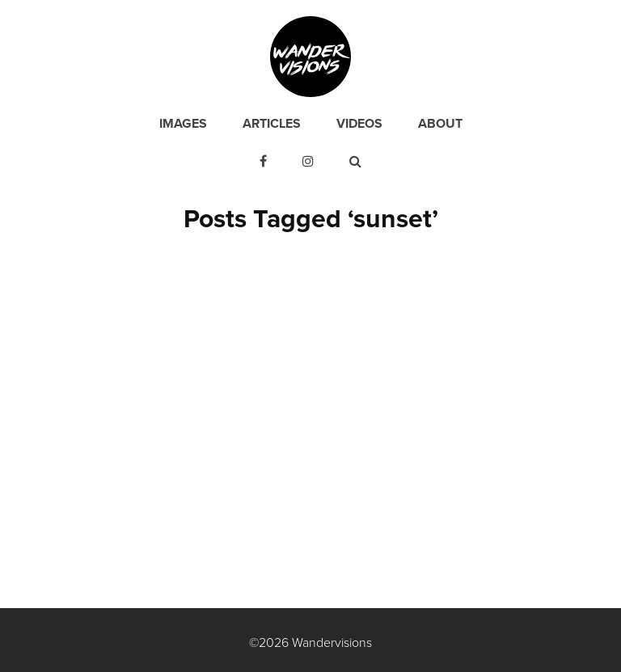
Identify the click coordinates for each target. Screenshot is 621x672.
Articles (272, 124)
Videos (359, 124)
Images (183, 124)
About (440, 124)
